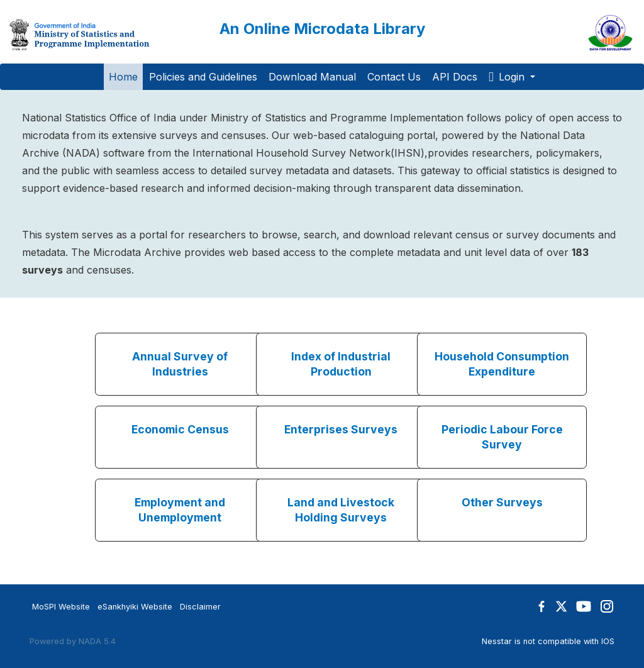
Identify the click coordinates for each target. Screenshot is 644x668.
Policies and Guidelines (203, 77)
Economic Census (180, 429)
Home (123, 77)
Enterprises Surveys (341, 429)
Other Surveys (502, 502)
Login (508, 77)
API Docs (455, 77)
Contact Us (394, 77)
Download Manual (312, 77)
